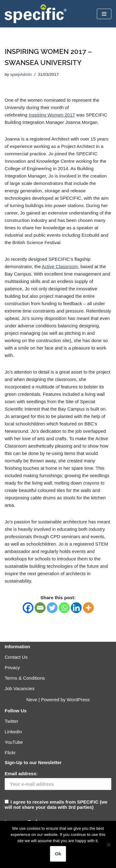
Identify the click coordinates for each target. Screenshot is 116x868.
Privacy (12, 667)
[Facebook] (28, 608)
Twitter (11, 721)
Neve (32, 700)
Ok (58, 854)
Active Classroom (60, 266)
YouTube (14, 742)
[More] (88, 608)
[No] (108, 845)
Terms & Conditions (25, 678)
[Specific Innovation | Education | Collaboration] (36, 14)
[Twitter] (52, 608)
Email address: (21, 774)
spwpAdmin (21, 74)
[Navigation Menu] (104, 14)
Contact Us (16, 657)
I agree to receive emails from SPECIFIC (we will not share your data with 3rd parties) (58, 790)
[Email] (40, 608)
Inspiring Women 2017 (52, 115)
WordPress (78, 700)
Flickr (10, 753)
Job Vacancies (19, 688)
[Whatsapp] (64, 608)
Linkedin (13, 732)
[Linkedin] (76, 608)
